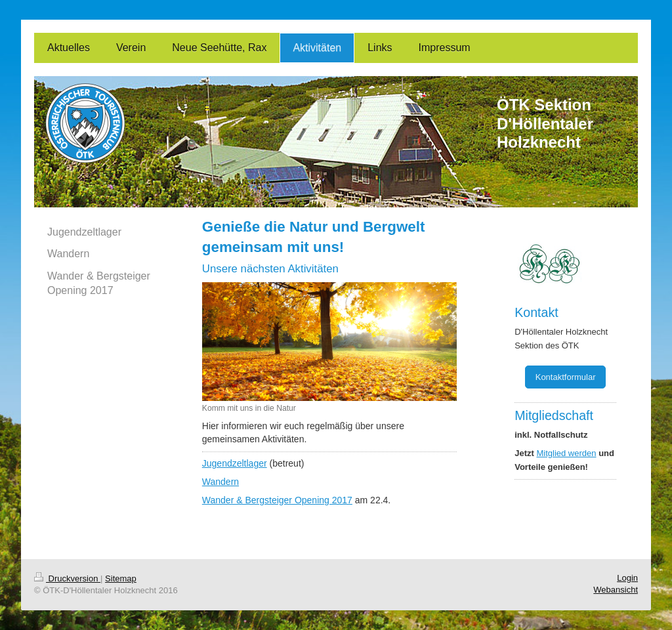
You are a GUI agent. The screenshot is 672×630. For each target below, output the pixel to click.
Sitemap (121, 578)
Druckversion (67, 578)
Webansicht (616, 590)
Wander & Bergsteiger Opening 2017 (277, 500)
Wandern (220, 482)
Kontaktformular (566, 377)
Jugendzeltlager (235, 463)
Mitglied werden (566, 453)
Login (627, 578)
